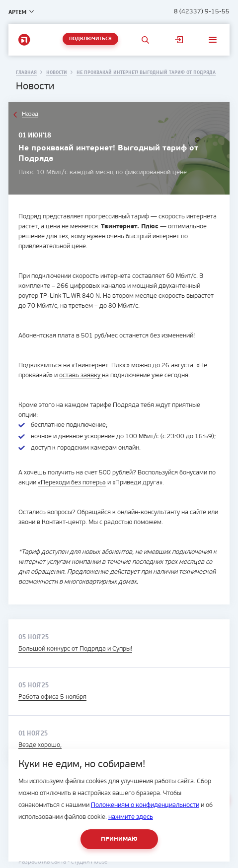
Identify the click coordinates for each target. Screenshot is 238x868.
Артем (17, 12)
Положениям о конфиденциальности (145, 805)
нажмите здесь (131, 817)
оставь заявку (80, 375)
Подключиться (90, 39)
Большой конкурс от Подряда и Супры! (75, 649)
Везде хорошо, (40, 745)
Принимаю (119, 839)
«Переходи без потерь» (72, 483)
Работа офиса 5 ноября (52, 697)
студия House (89, 862)
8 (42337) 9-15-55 (202, 12)
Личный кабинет (179, 40)
